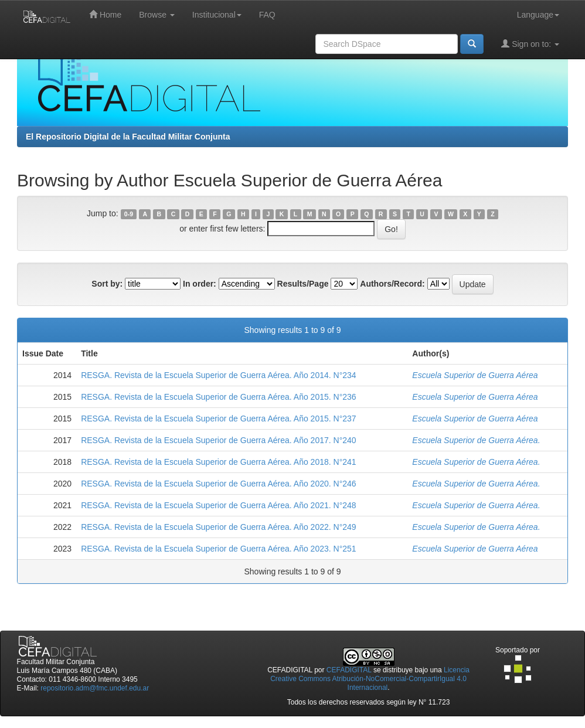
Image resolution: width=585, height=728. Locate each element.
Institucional (217, 15)
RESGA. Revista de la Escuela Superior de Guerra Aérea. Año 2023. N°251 (218, 549)
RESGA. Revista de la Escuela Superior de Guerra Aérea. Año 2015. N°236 (218, 397)
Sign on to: (530, 44)
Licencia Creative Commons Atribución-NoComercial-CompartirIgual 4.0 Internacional (370, 679)
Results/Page (303, 284)
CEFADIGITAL (349, 670)
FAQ (267, 15)
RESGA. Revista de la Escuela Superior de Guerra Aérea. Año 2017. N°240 (218, 440)
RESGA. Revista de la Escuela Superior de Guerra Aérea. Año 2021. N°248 (218, 505)
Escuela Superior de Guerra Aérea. (476, 440)
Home (105, 14)
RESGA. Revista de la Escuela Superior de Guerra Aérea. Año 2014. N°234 (218, 375)
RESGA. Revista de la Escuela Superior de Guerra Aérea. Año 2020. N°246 (218, 484)
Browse (157, 15)
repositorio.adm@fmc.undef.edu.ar (95, 688)
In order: (200, 284)
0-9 (129, 214)
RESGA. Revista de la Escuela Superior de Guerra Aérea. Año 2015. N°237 (218, 419)
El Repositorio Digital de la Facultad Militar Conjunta (128, 137)
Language (538, 15)
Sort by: (107, 284)
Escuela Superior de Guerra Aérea (475, 375)
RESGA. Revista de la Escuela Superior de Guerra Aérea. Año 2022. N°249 (218, 527)
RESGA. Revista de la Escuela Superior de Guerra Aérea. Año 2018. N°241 (218, 462)
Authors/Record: (392, 284)
